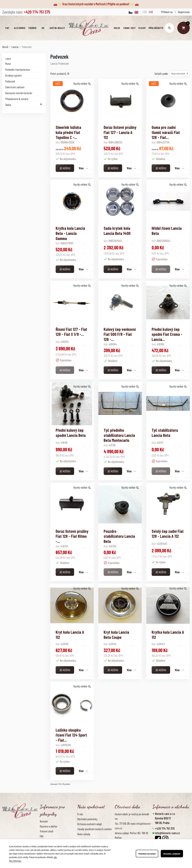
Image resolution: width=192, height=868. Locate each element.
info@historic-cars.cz (167, 833)
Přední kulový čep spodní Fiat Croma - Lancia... (167, 334)
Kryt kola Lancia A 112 (70, 635)
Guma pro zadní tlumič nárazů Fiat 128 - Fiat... (166, 132)
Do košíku (65, 168)
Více (81, 168)
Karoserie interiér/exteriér (19, 93)
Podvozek (10, 81)
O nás (80, 814)
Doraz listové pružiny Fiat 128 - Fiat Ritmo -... (72, 536)
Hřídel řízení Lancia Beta (167, 231)
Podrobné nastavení (147, 854)
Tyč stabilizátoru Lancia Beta (165, 433)
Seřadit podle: (161, 74)
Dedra (8, 105)
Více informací (15, 861)
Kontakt (44, 821)
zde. (55, 857)
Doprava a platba (48, 826)
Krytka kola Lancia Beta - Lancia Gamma (70, 233)
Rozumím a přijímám (172, 854)
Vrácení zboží (46, 831)
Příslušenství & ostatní (17, 99)
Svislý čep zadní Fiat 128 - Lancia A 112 (168, 534)
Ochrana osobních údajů (89, 824)
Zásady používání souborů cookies (94, 829)
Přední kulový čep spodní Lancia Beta (71, 433)
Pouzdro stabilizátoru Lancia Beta (119, 536)
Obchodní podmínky (87, 819)
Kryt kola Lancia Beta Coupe (116, 635)
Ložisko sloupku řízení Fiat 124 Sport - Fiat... (71, 735)
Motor (8, 64)
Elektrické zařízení (15, 87)
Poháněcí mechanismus (18, 69)
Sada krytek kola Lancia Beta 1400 (117, 231)
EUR (151, 12)
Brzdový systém (13, 75)
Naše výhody (84, 834)
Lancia (8, 59)
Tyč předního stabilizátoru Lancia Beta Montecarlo (119, 435)
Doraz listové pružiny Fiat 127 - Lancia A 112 (120, 132)
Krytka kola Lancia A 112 (168, 635)
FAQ (42, 836)
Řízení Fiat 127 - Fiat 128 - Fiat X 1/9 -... (71, 332)
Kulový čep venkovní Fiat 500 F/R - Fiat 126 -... (120, 334)
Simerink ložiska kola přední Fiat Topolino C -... (68, 132)
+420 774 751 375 (165, 828)
